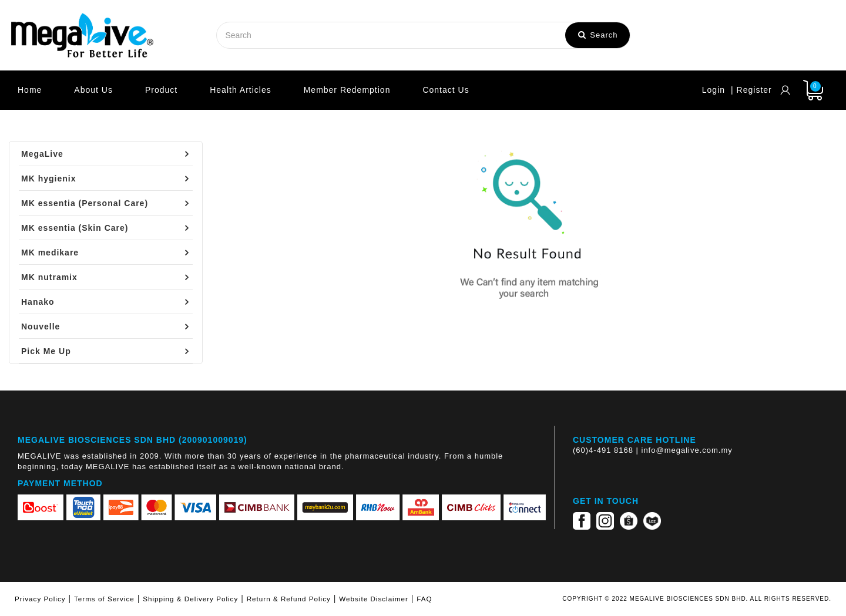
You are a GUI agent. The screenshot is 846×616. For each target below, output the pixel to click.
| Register (751, 90)
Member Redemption (347, 90)
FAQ (424, 599)
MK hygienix (48, 179)
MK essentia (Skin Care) (75, 228)
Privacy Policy (40, 599)
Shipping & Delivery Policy (190, 599)
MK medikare (50, 253)
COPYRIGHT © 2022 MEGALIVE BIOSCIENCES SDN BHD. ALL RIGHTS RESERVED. (697, 599)
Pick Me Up (46, 351)
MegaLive (42, 154)
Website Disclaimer (374, 599)
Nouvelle (41, 326)
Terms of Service (104, 599)
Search (598, 35)
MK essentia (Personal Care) (85, 203)
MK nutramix (49, 277)
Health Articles (240, 90)
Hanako (38, 302)
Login (714, 90)
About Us (93, 90)
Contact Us (446, 90)
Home (30, 90)
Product (161, 90)
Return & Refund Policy (289, 599)
